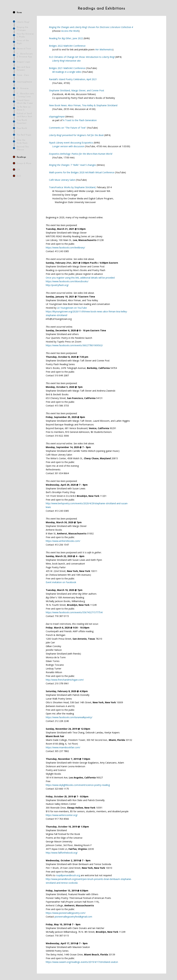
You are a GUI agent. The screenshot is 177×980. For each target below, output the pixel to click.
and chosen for (91, 27)
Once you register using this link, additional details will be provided (80, 278)
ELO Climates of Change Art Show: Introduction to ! (82, 57)
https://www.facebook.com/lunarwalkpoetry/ (69, 717)
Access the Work (70, 31)
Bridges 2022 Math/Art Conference (67, 46)
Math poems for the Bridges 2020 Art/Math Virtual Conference (82, 172)
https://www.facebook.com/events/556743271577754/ (74, 612)
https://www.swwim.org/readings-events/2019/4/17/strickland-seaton (82, 962)
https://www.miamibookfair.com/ (63, 747)
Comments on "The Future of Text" (68, 128)
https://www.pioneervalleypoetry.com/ (66, 913)
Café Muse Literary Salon (62, 180)
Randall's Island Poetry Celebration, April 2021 (73, 79)
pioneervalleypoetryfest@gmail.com (73, 917)
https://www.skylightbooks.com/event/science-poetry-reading (78, 785)
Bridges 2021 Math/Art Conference (67, 68)
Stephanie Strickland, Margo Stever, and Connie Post (77, 90)
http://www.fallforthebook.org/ (62, 853)
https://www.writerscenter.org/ (62, 815)
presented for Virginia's (76, 135)
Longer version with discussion (68, 146)
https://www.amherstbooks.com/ (63, 541)
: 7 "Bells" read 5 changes (72, 165)
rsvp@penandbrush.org (68, 875)
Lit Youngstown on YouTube (72, 308)
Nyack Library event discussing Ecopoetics (71, 143)
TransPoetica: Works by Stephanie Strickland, (72, 187)
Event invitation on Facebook (61, 582)
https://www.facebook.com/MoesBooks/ (67, 281)
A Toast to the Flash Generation (80, 120)
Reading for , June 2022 (66, 38)
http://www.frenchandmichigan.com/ (65, 680)
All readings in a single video (67, 72)
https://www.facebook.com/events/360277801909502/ (74, 345)
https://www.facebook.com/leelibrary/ (65, 248)
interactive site (66, 61)
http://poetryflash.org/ (57, 285)
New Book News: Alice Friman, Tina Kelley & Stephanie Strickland (83, 105)
